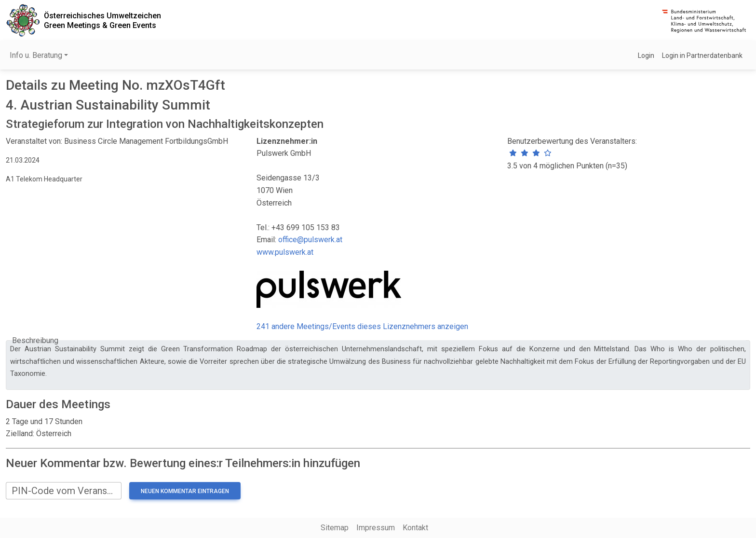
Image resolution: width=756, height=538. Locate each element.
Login (646, 55)
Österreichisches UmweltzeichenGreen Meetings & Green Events (102, 20)
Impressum (376, 528)
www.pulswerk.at (285, 252)
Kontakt (415, 528)
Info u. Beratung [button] (36, 55)
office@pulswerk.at (310, 240)
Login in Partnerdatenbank (702, 55)
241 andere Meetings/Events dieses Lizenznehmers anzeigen (362, 326)
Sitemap (335, 528)
